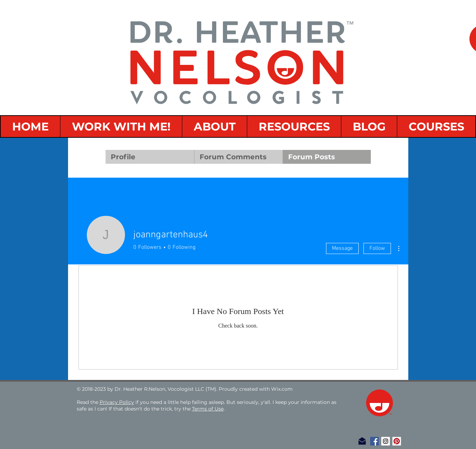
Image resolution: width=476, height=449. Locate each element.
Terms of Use (208, 409)
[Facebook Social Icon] (374, 441)
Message (342, 248)
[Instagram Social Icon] (386, 441)
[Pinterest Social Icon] (397, 441)
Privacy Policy (117, 402)
